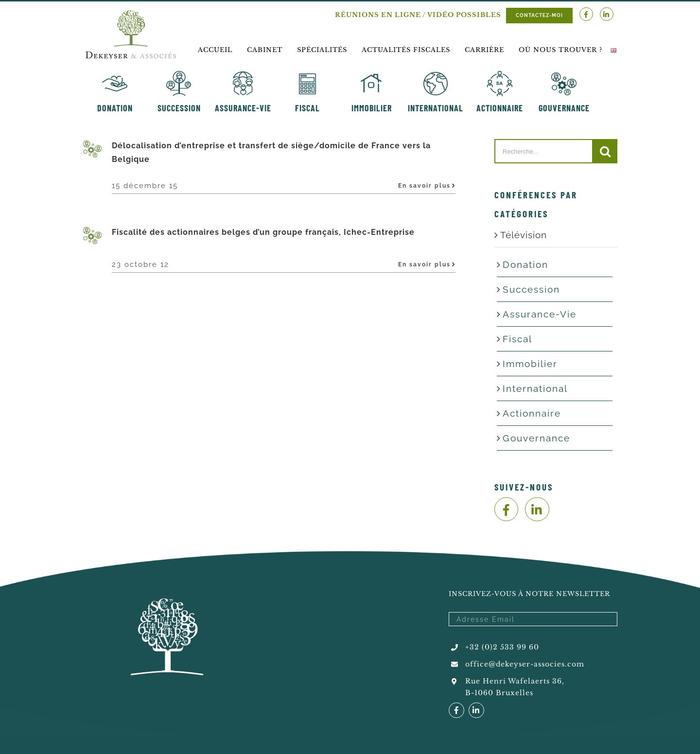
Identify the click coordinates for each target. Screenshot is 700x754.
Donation (525, 264)
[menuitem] (215, 50)
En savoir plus (424, 186)
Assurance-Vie (540, 314)
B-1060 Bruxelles (499, 693)
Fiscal (517, 339)
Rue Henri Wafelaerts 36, (515, 681)
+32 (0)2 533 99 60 (502, 647)
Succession (531, 289)
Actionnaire (532, 413)
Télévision (524, 235)
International (535, 388)
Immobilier (530, 364)
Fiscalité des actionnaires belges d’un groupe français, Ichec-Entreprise (263, 232)
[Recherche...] (544, 151)
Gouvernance (536, 438)
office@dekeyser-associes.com (525, 664)
